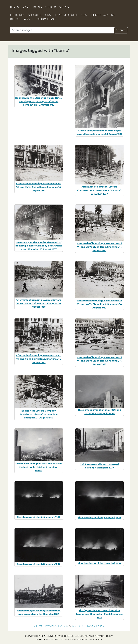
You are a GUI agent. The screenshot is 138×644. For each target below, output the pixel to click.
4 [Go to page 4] (67, 626)
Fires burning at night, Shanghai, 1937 (39, 517)
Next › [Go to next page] (91, 626)
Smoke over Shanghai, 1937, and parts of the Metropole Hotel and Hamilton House (39, 467)
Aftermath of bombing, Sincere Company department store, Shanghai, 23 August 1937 (99, 190)
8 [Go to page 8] (79, 626)
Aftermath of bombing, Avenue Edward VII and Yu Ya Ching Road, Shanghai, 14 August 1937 (39, 187)
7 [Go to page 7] (76, 626)
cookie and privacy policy (96, 636)
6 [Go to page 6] (73, 626)
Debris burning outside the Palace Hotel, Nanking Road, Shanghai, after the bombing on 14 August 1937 (39, 101)
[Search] (62, 30)
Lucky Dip (17, 15)
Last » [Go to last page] (100, 626)
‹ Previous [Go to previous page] (50, 626)
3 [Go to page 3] (64, 626)
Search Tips (46, 19)
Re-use (15, 19)
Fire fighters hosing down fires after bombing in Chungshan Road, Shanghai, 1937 (99, 614)
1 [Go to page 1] (58, 626)
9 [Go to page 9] (82, 626)
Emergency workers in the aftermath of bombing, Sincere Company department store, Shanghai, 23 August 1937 (39, 246)
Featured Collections (71, 15)
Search (121, 30)
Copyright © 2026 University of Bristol (49, 636)
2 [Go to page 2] (61, 626)
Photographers (103, 15)
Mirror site (43, 639)
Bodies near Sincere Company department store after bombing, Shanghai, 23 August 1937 (39, 414)
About (28, 19)
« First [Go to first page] (38, 626)
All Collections (39, 15)
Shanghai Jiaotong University (83, 639)
